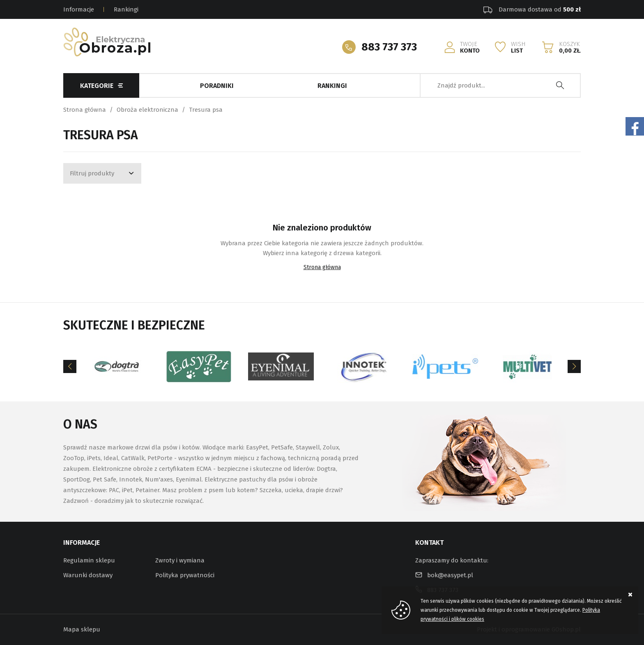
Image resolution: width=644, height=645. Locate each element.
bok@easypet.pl (450, 575)
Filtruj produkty (92, 173)
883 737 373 (389, 47)
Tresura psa (206, 110)
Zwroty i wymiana (180, 560)
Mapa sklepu (82, 629)
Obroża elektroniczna (147, 110)
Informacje (79, 9)
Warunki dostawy (88, 575)
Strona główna (85, 110)
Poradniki (217, 86)
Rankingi (126, 9)
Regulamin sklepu (89, 560)
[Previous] (70, 366)
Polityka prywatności (185, 575)
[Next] (574, 366)
